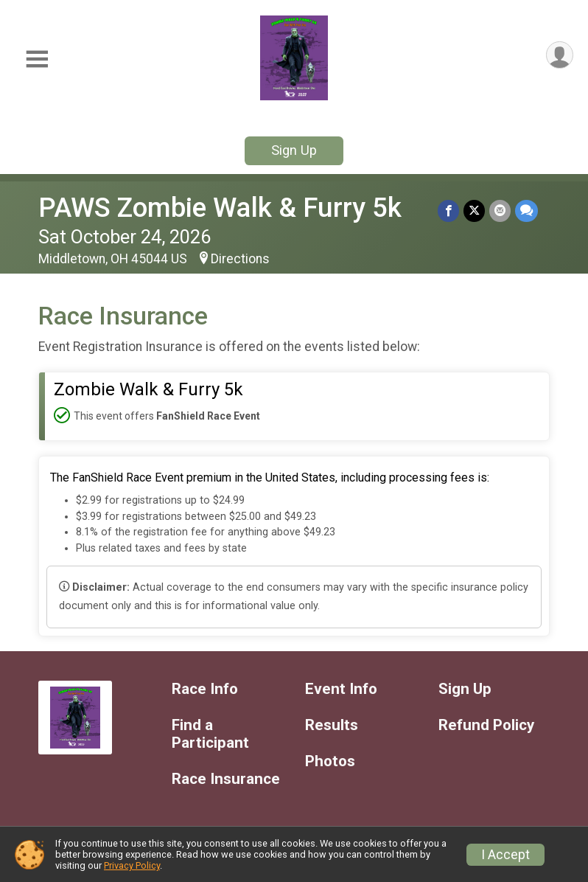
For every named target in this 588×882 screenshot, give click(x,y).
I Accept (505, 855)
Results (332, 725)
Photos (330, 761)
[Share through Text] (526, 211)
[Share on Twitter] (474, 211)
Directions (240, 259)
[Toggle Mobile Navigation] (37, 59)
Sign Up (294, 150)
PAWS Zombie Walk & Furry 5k (220, 208)
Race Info (205, 689)
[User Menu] (560, 55)
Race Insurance (226, 779)
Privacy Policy (132, 865)
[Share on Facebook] (448, 211)
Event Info (341, 689)
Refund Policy (486, 725)
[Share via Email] (500, 211)
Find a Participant (210, 734)
